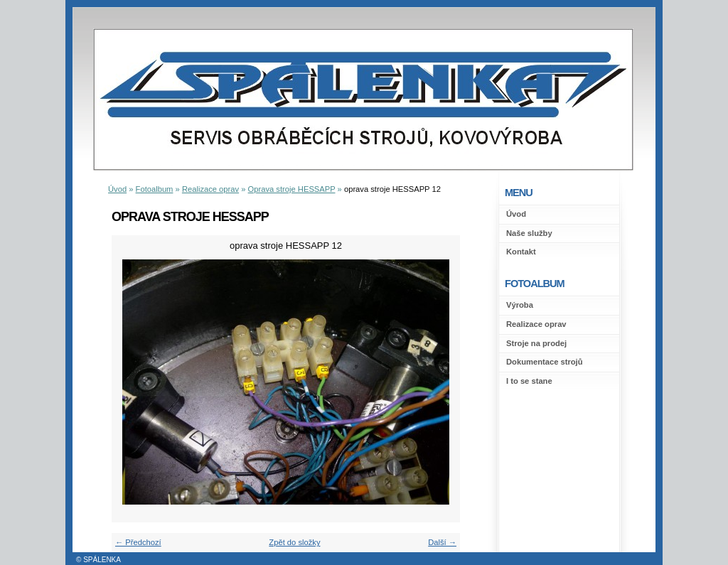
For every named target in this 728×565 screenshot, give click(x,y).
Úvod (516, 214)
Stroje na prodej (536, 343)
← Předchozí (138, 542)
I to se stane (529, 381)
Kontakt (521, 252)
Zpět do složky (294, 542)
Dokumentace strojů (545, 362)
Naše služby (529, 233)
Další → (442, 542)
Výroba (520, 305)
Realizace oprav (536, 324)
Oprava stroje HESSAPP (292, 189)
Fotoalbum (155, 189)
